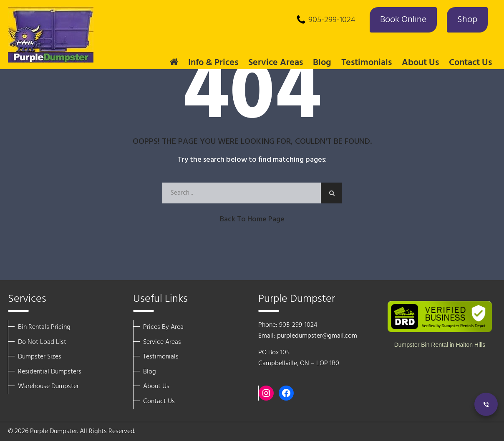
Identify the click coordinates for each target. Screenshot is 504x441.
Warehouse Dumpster (48, 386)
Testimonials (367, 63)
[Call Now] (486, 404)
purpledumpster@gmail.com (317, 336)
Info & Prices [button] (213, 63)
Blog (322, 63)
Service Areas (162, 342)
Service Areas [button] (276, 63)
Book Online (403, 20)
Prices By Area (163, 327)
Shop (467, 20)
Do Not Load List (42, 342)
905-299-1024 (332, 20)
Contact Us (470, 63)
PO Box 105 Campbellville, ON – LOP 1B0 (299, 358)
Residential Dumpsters (50, 372)
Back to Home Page (252, 219)
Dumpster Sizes (40, 357)
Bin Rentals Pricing (44, 327)
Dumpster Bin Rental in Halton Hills (440, 345)
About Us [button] (420, 63)
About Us (156, 386)
